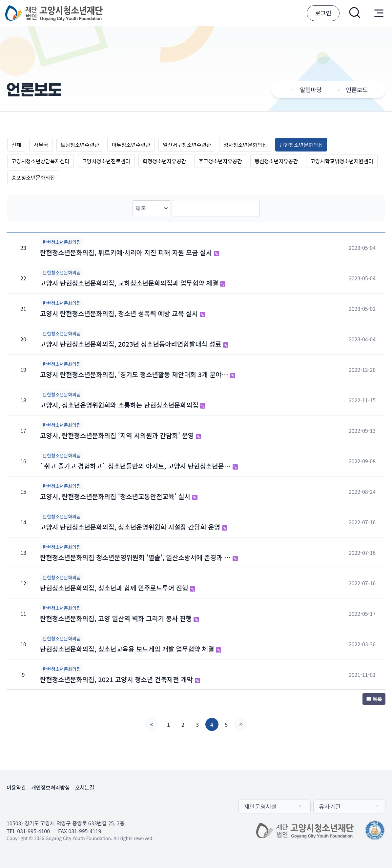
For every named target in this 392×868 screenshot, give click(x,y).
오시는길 (85, 787)
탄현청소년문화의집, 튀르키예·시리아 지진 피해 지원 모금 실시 (130, 252)
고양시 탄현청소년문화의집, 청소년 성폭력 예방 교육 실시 (123, 313)
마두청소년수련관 (131, 145)
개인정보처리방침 (51, 787)
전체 (16, 145)
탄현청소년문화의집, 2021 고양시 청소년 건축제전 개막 (120, 679)
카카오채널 (13, 806)
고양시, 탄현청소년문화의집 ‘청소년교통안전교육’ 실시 (119, 496)
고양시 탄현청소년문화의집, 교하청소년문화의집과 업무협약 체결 (133, 283)
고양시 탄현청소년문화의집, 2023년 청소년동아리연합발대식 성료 (134, 344)
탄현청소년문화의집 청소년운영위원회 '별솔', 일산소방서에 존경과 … (139, 557)
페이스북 (29, 806)
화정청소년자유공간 (164, 161)
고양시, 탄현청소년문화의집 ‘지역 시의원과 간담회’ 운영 (121, 435)
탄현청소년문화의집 (301, 145)
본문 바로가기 (0, 0)
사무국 (41, 145)
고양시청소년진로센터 (106, 161)
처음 (152, 724)
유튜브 (45, 806)
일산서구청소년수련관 (187, 145)
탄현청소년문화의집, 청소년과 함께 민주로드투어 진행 (118, 588)
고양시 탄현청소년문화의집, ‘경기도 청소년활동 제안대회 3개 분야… (138, 374)
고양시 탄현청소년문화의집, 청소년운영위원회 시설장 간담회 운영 (134, 527)
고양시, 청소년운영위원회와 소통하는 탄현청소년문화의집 (123, 405)
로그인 (323, 13)
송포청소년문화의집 (33, 177)
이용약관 (16, 787)
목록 (374, 699)
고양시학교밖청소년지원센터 (342, 161)
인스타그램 (60, 806)
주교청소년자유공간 (220, 161)
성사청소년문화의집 (245, 145)
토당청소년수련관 (80, 145)
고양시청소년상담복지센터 (41, 161)
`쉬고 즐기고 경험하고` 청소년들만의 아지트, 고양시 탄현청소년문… (139, 466)
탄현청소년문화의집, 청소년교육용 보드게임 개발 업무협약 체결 (131, 649)
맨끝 (241, 724)
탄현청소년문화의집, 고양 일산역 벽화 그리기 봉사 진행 (119, 618)
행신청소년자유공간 (276, 161)
